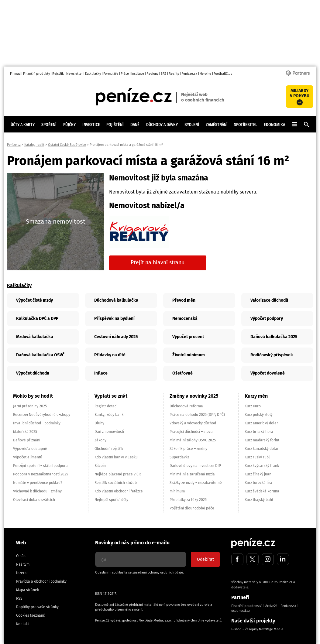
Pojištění (115, 125)
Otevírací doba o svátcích (34, 500)
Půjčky (69, 125)
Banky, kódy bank (109, 415)
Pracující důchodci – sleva (191, 432)
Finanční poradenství (247, 606)
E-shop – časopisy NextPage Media (257, 629)
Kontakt (22, 624)
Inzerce (22, 573)
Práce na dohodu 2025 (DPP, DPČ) (197, 415)
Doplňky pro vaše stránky (37, 607)
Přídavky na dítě (110, 355)
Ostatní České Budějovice (67, 145)
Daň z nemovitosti (109, 432)
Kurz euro (253, 406)
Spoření (49, 125)
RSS (19, 598)
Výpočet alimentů (28, 457)
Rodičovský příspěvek (272, 355)
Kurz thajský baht (259, 500)
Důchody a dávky (162, 125)
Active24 (271, 606)
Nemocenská (185, 319)
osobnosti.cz (241, 611)
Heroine (205, 74)
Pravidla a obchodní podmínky (41, 581)
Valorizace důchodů (269, 300)
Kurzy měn (256, 396)
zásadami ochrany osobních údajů (158, 572)
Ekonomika (274, 125)
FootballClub (223, 74)
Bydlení (192, 125)
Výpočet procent (188, 337)
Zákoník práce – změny (188, 449)
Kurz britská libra (259, 432)
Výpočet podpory (267, 319)
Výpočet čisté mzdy (34, 300)
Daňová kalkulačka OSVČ (40, 355)
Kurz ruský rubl (257, 457)
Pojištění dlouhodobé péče (192, 508)
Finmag (15, 74)
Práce (125, 74)
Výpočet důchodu (33, 373)
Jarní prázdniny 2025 (30, 406)
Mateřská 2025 (25, 432)
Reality (174, 74)
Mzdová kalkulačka (35, 337)
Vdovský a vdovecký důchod (193, 423)
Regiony (152, 74)
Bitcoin (100, 466)
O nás (21, 556)
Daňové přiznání (27, 440)
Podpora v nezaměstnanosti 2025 (41, 474)
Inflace (101, 373)
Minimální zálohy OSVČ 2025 (193, 440)
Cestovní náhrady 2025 (116, 337)
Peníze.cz (14, 145)
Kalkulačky (93, 74)
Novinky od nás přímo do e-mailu (132, 543)
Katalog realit (34, 145)
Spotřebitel (246, 125)
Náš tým (23, 564)
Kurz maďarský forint (262, 440)
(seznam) (38, 615)
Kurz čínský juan (258, 474)
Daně (135, 125)
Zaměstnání (217, 125)
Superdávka (180, 457)
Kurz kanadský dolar (262, 449)
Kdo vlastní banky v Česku (116, 457)
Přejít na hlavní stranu (158, 263)
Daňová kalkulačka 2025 (274, 337)
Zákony (100, 440)
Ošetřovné (182, 373)
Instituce (138, 74)
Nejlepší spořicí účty (111, 500)
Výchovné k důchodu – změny (37, 491)
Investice (91, 125)
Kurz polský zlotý (259, 415)
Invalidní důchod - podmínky (37, 423)
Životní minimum (189, 355)
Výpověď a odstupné (30, 449)
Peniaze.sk (189, 74)
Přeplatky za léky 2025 (188, 500)
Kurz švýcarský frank (262, 466)
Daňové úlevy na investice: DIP (195, 466)
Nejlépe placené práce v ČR (118, 474)
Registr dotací (106, 406)
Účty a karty (23, 125)
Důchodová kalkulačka (116, 300)
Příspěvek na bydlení (114, 319)
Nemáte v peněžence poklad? (38, 483)
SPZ (163, 74)
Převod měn (184, 300)
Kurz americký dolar (261, 423)
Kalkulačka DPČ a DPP (37, 319)
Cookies (23, 615)
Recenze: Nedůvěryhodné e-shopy (42, 415)
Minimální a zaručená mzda (192, 474)
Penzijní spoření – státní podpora (40, 466)
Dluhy (99, 423)
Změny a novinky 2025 (194, 396)
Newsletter (74, 74)
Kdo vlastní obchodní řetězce (119, 491)
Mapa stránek (28, 590)
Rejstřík (58, 74)
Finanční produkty (36, 74)
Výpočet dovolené (268, 373)
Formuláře (111, 74)
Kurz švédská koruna (262, 491)
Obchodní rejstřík (109, 449)
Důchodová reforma (186, 406)
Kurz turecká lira (258, 483)
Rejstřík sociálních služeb (116, 483)
